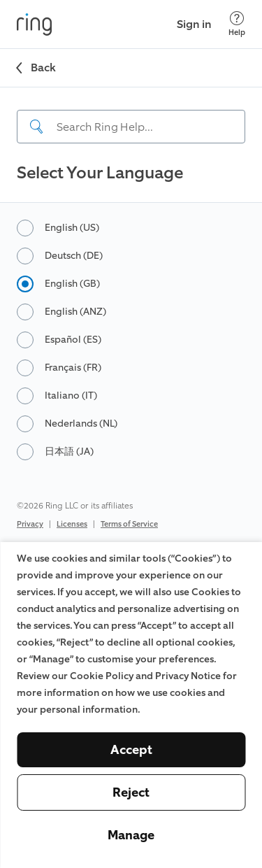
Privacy (30, 524)
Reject (131, 792)
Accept (131, 750)
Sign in (194, 24)
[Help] (237, 24)
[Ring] (34, 24)
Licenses (72, 524)
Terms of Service (129, 524)
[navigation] (131, 115)
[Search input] (131, 127)
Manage (131, 835)
